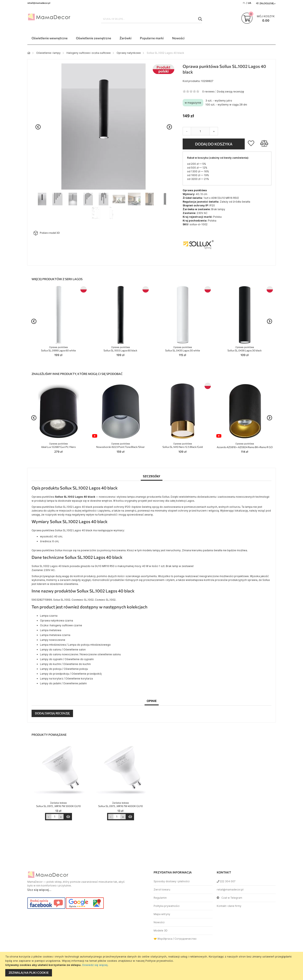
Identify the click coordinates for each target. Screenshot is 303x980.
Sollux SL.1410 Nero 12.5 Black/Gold (183, 445)
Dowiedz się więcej (95, 965)
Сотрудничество (185, 939)
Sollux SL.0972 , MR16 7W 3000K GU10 (58, 805)
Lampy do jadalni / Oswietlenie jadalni (63, 683)
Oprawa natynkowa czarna (56, 621)
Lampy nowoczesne (53, 640)
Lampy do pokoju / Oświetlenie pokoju (64, 669)
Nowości (159, 922)
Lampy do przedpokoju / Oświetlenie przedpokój (71, 674)
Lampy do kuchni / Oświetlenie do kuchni (65, 664)
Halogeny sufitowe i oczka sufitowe (89, 53)
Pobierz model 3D (47, 233)
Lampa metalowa (51, 630)
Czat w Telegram (229, 898)
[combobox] (151, 19)
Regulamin (160, 898)
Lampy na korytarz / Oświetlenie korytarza (66, 679)
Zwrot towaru (162, 890)
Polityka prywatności (167, 906)
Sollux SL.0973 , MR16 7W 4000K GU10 (121, 805)
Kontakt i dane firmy (229, 906)
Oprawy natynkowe (129, 53)
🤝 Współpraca (163, 939)
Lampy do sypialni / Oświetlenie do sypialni (67, 659)
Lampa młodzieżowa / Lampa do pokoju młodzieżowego (75, 645)
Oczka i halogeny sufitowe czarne (61, 625)
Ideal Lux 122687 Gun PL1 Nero (58, 445)
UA (250, 3)
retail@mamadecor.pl (230, 890)
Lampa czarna (49, 616)
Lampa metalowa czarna (55, 635)
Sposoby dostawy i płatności (172, 881)
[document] (152, 966)
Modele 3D (161, 931)
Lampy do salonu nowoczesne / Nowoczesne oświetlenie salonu (80, 654)
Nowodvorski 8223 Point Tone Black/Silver (120, 445)
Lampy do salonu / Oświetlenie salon (63, 650)
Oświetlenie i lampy (48, 53)
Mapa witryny (162, 914)
